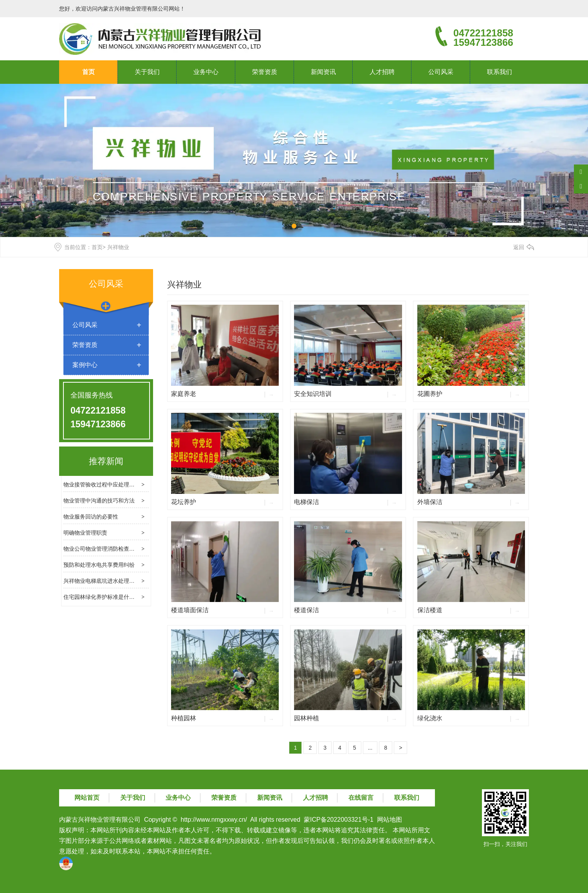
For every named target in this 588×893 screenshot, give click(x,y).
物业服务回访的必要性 (91, 517)
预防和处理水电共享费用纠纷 (99, 565)
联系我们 (500, 72)
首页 (88, 72)
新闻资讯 (323, 72)
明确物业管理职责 (85, 533)
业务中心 (206, 72)
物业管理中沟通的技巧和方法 (99, 501)
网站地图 (390, 820)
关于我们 (147, 72)
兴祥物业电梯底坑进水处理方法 (102, 581)
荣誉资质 (265, 72)
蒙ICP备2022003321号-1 (339, 820)
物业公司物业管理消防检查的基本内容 (110, 549)
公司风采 (441, 72)
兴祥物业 (184, 285)
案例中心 (85, 365)
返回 (519, 247)
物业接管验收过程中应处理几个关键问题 (113, 484)
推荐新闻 (106, 461)
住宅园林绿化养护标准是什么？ (102, 597)
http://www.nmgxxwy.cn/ (214, 820)
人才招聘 (382, 72)
